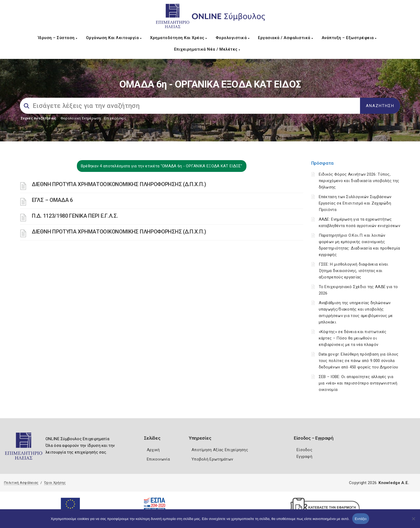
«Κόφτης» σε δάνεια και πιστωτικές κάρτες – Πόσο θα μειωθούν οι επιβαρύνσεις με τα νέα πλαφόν (353, 338)
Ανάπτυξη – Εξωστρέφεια (349, 38)
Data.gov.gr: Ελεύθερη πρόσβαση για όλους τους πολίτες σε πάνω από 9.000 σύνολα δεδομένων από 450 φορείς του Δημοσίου (359, 361)
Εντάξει (361, 519)
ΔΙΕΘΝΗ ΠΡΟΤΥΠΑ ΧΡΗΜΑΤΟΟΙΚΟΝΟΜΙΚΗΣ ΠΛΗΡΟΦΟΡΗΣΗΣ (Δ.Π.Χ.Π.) (119, 184)
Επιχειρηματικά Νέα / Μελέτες (207, 49)
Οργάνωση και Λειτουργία (114, 38)
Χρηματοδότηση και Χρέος (179, 38)
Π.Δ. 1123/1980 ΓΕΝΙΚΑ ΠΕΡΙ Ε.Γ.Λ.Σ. (75, 216)
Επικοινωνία (158, 459)
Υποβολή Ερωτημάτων (212, 459)
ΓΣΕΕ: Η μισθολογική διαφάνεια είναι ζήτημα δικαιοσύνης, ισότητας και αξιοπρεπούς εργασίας (354, 271)
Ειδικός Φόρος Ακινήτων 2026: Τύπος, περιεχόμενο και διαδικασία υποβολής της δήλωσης (359, 181)
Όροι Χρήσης (55, 483)
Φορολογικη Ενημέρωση (81, 118)
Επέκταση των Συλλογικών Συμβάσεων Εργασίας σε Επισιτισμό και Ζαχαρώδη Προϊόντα (355, 203)
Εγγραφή (304, 457)
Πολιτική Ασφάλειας (21, 483)
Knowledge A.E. (394, 483)
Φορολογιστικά (233, 38)
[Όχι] (413, 521)
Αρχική (153, 450)
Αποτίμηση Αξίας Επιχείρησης (220, 450)
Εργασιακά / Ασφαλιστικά (286, 38)
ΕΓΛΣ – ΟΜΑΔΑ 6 (52, 200)
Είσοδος (304, 450)
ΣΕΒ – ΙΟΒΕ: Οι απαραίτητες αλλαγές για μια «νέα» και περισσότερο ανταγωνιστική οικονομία (358, 383)
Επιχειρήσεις (115, 118)
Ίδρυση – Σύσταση (58, 38)
